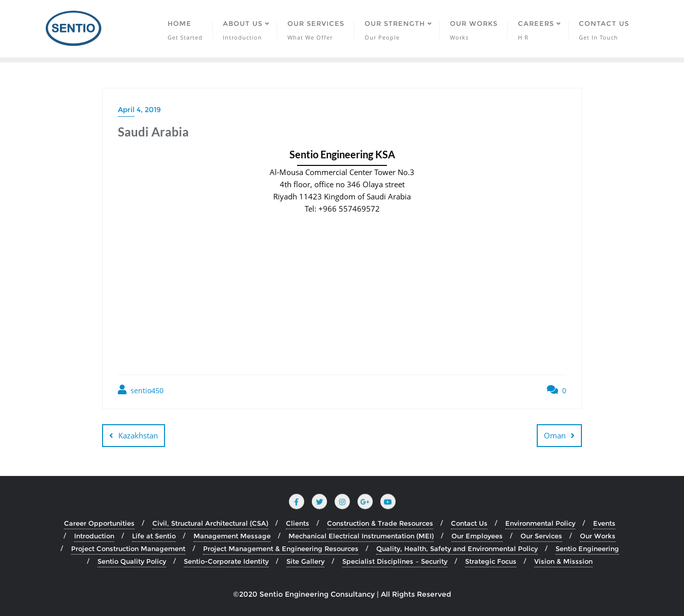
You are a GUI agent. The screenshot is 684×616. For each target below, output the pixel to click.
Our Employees (477, 536)
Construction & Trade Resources (380, 523)
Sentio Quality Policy (132, 561)
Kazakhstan (138, 435)
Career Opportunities (99, 523)
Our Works (598, 536)
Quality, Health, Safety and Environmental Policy (457, 549)
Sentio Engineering (587, 549)
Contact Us (469, 523)
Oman (555, 435)
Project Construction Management (128, 549)
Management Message (232, 536)
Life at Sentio (154, 536)
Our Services (541, 536)
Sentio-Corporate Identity (226, 561)
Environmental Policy (540, 523)
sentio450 (141, 390)
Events (604, 523)
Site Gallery (305, 561)
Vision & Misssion (563, 561)
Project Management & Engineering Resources (281, 549)
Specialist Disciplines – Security (395, 561)
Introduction (94, 536)
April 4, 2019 (139, 110)
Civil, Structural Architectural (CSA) (210, 523)
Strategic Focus (491, 561)
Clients (298, 523)
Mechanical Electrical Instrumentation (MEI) (361, 536)
